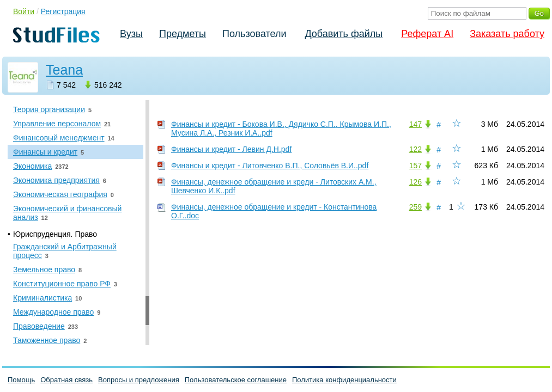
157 (415, 166)
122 (415, 149)
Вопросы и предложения (139, 380)
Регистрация (63, 11)
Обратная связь (66, 380)
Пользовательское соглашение (236, 380)
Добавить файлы (344, 34)
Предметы (183, 34)
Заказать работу (507, 34)
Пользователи (254, 34)
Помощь (21, 380)
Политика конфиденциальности (344, 380)
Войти (24, 11)
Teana (64, 70)
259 (415, 207)
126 (415, 182)
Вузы (131, 34)
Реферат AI (427, 34)
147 (415, 124)
